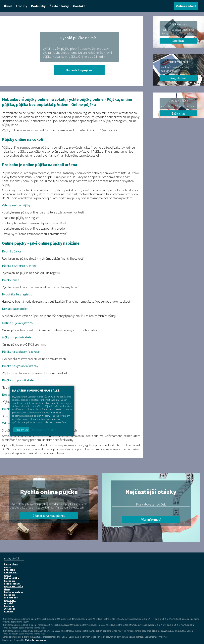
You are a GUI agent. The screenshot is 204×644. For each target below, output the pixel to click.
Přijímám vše (21, 430)
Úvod (8, 6)
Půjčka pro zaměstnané (11, 596)
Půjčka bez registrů (10, 602)
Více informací (151, 519)
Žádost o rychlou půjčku (49, 516)
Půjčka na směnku (14, 592)
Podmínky (38, 6)
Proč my (21, 6)
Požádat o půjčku (79, 70)
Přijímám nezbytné (44, 430)
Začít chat (178, 113)
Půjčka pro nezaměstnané (12, 582)
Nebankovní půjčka (11, 574)
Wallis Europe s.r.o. (35, 640)
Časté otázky (59, 6)
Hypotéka (9, 570)
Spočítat (178, 41)
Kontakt (79, 6)
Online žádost (186, 6)
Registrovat (178, 78)
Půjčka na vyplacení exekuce (9, 609)
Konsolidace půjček (11, 566)
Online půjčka (11, 578)
